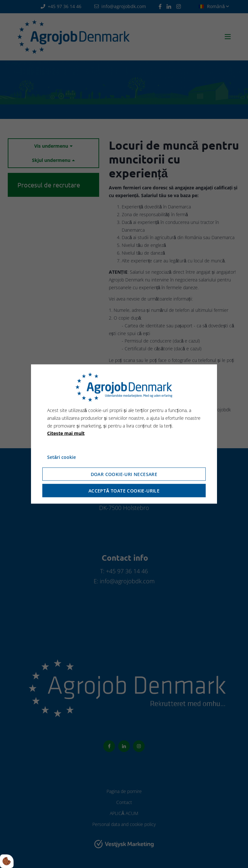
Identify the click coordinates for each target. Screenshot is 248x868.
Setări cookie (62, 457)
